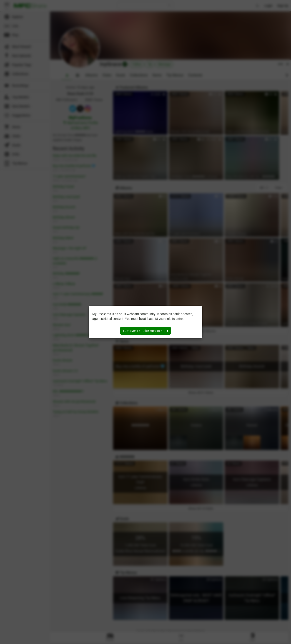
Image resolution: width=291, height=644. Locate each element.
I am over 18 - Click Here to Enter (146, 331)
